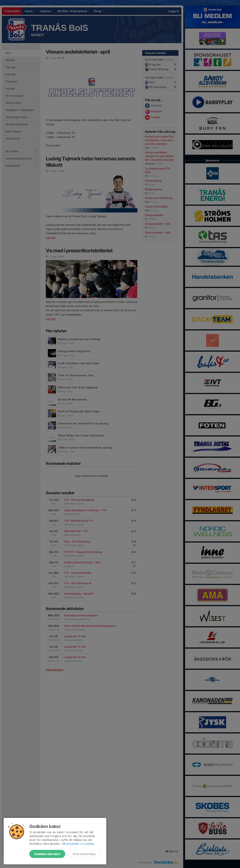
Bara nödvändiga (84, 854)
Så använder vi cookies (78, 844)
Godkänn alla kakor (47, 854)
